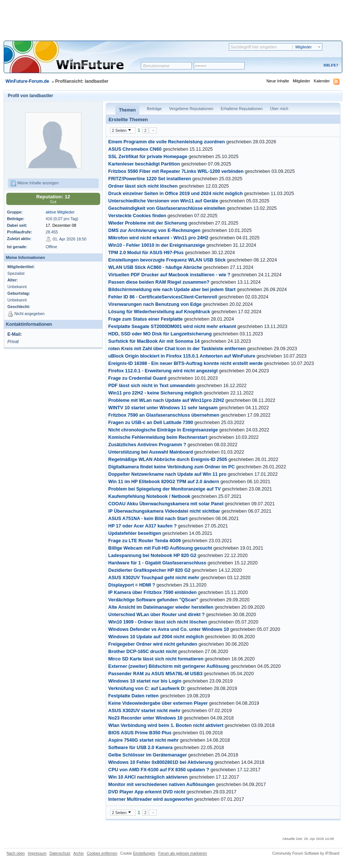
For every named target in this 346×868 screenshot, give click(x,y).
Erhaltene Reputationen (242, 109)
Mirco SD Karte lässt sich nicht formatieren (156, 659)
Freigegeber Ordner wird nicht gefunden (153, 644)
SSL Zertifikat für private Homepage (148, 157)
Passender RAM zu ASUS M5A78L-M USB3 (155, 674)
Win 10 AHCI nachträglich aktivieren (148, 777)
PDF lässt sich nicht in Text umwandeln (152, 386)
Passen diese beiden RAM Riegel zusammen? (159, 282)
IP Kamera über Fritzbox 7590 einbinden (152, 592)
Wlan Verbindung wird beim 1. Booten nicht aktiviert (166, 725)
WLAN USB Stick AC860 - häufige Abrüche (155, 267)
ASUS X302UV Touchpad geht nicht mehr (154, 578)
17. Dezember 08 (61, 225)
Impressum (37, 853)
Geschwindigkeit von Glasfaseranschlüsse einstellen (167, 208)
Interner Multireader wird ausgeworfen (151, 799)
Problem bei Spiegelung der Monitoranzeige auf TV (164, 489)
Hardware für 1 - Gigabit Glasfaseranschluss (157, 563)
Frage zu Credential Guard (137, 378)
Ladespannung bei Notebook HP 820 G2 (152, 556)
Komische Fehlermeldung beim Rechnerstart (158, 437)
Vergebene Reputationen (191, 109)
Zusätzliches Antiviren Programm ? (147, 445)
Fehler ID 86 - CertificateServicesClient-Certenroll (163, 297)
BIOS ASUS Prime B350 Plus (140, 733)
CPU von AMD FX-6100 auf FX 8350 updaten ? (159, 770)
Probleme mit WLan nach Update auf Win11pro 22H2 (166, 400)
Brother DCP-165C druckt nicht (143, 652)
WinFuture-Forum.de (27, 81)
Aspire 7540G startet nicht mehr (143, 740)
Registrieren (300, 66)
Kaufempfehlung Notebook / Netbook (149, 496)
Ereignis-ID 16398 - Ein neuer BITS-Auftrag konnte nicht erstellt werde (186, 363)
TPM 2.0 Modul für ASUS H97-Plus (146, 253)
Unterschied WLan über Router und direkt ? (157, 615)
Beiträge (154, 109)
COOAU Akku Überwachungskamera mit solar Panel (166, 504)
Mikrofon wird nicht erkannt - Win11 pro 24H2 (158, 238)
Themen (128, 110)
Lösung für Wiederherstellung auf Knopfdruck (159, 312)
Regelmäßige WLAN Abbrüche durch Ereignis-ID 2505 (168, 459)
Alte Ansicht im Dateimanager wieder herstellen (161, 607)
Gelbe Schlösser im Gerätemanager (148, 755)
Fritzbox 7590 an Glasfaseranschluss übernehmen (164, 415)
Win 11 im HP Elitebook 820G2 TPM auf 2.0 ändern (164, 482)
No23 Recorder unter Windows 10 (145, 718)
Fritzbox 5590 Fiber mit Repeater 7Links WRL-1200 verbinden (176, 171)
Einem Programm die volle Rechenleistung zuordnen (167, 142)
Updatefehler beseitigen (135, 533)
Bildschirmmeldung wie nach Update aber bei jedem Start (172, 290)
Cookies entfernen (102, 853)
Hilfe (330, 65)
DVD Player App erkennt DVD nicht (147, 792)
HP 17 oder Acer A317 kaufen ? (143, 526)
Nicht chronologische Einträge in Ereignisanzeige (163, 430)
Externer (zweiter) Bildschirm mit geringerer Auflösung (169, 666)
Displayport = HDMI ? (132, 585)
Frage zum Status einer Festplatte (146, 319)
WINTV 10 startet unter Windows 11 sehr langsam (163, 408)
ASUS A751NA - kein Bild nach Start (148, 519)
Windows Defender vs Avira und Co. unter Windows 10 (169, 629)
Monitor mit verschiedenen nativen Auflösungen (162, 785)
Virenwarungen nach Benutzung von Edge (155, 304)
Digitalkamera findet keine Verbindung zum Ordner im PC (172, 467)
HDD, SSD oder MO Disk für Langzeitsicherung (160, 334)
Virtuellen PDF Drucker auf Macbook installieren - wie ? (169, 275)
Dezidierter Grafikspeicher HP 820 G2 (149, 570)
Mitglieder (301, 81)
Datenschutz (60, 853)
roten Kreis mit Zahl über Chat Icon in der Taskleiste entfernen (177, 349)
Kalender (322, 81)
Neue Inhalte (278, 81)
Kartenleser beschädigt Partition (144, 164)
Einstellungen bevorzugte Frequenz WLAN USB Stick (167, 260)
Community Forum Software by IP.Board (306, 853)
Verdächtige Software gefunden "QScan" (153, 600)
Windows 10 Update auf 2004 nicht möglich (156, 637)
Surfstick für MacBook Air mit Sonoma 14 (154, 341)
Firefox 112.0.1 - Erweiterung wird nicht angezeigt (163, 371)
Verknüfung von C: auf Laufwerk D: (147, 688)
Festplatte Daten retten (133, 696)
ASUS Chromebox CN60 (135, 149)
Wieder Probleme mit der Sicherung (148, 223)
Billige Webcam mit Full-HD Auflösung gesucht (160, 548)
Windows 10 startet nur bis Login (145, 681)
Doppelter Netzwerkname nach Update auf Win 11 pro (167, 474)
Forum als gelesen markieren (183, 853)
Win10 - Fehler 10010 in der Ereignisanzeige (157, 245)
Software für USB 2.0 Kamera (140, 748)
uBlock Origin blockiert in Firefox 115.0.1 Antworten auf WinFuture (182, 356)
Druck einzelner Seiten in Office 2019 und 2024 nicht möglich (176, 194)
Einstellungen (144, 853)
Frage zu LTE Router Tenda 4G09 (145, 541)
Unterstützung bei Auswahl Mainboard (151, 452)
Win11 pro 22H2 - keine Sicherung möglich (155, 393)
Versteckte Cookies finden (137, 216)
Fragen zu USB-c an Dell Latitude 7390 (151, 423)
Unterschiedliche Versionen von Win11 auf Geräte (163, 201)
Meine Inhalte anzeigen (35, 183)
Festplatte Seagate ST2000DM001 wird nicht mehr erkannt (172, 327)
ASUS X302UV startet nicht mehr (144, 711)
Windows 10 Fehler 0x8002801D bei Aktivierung (161, 762)
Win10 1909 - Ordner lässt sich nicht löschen (158, 622)
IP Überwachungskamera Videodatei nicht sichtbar (164, 511)
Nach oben (16, 853)
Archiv (78, 853)
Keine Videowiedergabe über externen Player (158, 703)
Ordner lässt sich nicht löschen (143, 186)
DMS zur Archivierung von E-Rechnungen (154, 230)
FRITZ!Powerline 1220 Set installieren (150, 179)
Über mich (279, 109)
